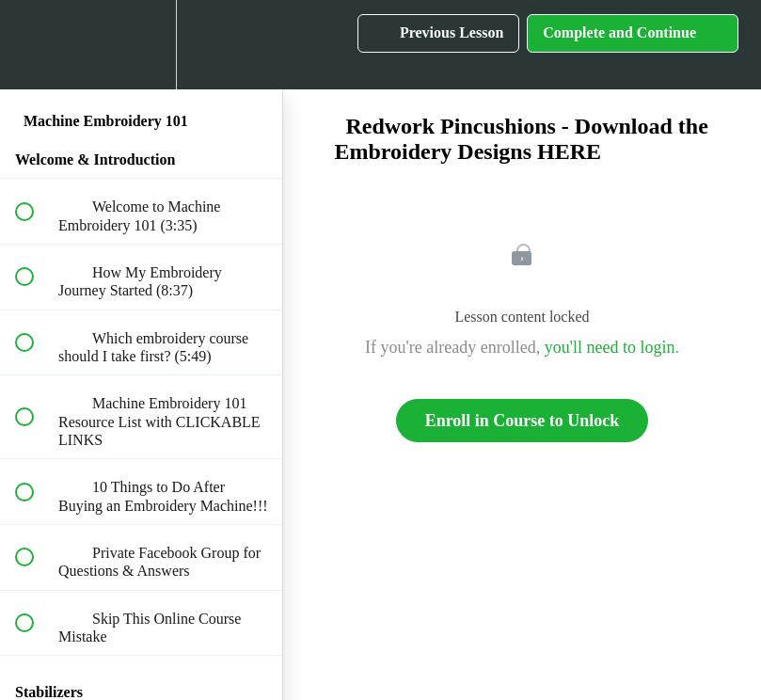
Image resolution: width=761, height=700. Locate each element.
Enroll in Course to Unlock (523, 421)
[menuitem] (141, 45)
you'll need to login (610, 347)
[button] (35, 45)
